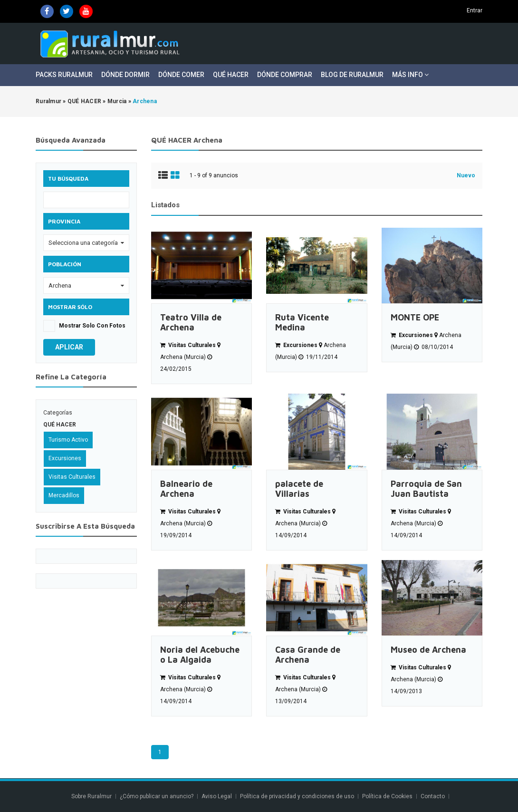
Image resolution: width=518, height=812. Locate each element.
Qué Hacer (231, 75)
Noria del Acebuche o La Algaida (200, 655)
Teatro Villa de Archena (191, 322)
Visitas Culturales (72, 477)
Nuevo (466, 175)
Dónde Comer (181, 75)
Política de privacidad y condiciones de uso (297, 796)
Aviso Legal (217, 796)
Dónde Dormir (125, 75)
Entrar (475, 10)
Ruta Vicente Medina (302, 322)
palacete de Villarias (299, 489)
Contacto (433, 796)
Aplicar (69, 347)
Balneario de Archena (186, 489)
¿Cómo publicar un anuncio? (157, 796)
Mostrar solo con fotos (92, 326)
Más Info (410, 75)
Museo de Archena (428, 650)
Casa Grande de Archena (308, 655)
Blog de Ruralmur (352, 75)
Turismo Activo (68, 440)
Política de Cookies (387, 796)
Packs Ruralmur (64, 75)
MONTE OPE (415, 317)
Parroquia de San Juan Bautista (426, 489)
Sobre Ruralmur (91, 796)
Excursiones (65, 458)
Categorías (58, 413)
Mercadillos (64, 495)
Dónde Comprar (285, 75)
